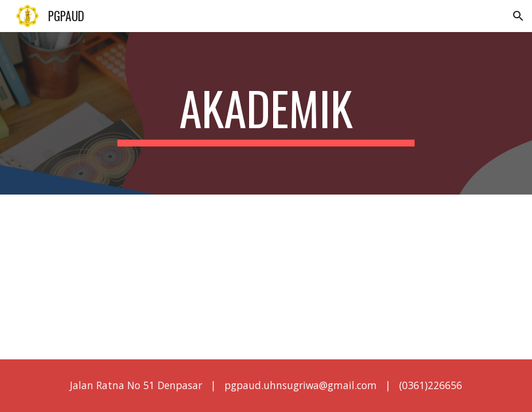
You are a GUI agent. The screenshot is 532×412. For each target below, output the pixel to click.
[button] (518, 16)
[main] (266, 113)
